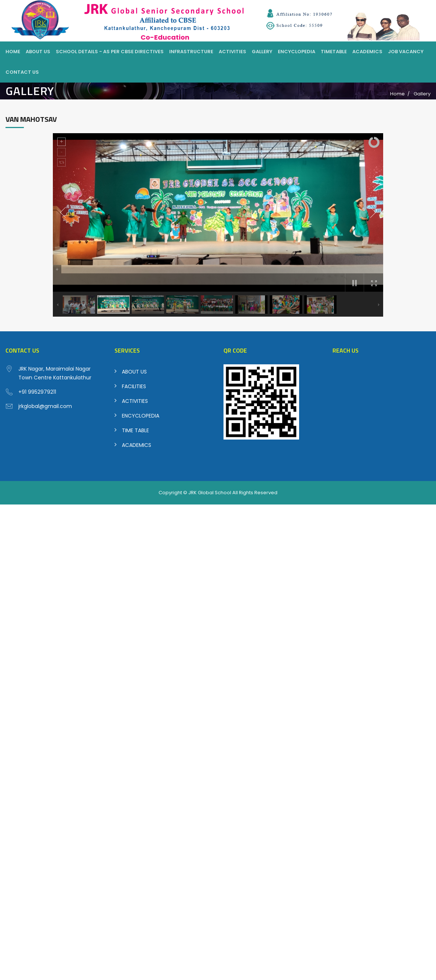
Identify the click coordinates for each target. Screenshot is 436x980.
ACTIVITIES (135, 401)
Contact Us (22, 72)
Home (13, 52)
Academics (367, 52)
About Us (38, 52)
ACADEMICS (137, 445)
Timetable (334, 52)
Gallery (262, 52)
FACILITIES (134, 386)
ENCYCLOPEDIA (141, 416)
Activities (232, 52)
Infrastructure (191, 52)
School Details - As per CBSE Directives (110, 52)
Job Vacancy (406, 52)
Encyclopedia (297, 52)
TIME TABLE (135, 430)
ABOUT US (134, 372)
